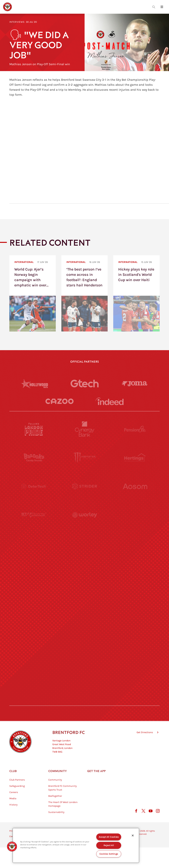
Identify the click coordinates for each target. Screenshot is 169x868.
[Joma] (135, 384)
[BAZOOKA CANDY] (34, 458)
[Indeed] (109, 401)
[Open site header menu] (162, 7)
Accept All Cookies (109, 837)
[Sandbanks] (34, 629)
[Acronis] (135, 515)
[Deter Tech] (34, 486)
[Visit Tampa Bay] (85, 544)
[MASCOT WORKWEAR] (135, 544)
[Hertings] (135, 458)
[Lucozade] (135, 658)
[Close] (133, 835)
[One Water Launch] (135, 572)
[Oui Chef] (135, 601)
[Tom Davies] (135, 629)
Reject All (109, 845)
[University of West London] (34, 544)
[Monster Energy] (85, 458)
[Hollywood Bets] (34, 384)
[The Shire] (85, 629)
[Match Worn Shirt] (85, 601)
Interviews (17, 22)
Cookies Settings (109, 854)
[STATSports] (34, 515)
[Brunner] (34, 601)
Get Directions (145, 732)
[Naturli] (85, 572)
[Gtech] (85, 383)
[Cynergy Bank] (85, 429)
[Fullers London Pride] (34, 429)
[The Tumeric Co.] (85, 658)
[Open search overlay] (154, 7)
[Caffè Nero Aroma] (85, 687)
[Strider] (85, 486)
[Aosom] (135, 486)
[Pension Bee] (135, 429)
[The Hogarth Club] (34, 658)
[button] (12, 847)
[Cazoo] (60, 401)
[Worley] (85, 515)
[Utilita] (34, 572)
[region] (76, 845)
